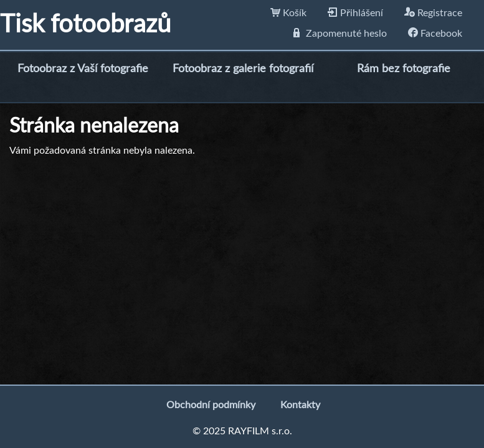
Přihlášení (355, 13)
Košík (288, 13)
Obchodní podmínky (211, 405)
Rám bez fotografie (404, 69)
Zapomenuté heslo (340, 34)
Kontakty (300, 405)
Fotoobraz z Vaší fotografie (83, 69)
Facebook (435, 34)
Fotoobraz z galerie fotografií (243, 69)
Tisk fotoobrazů (85, 25)
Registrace (433, 13)
